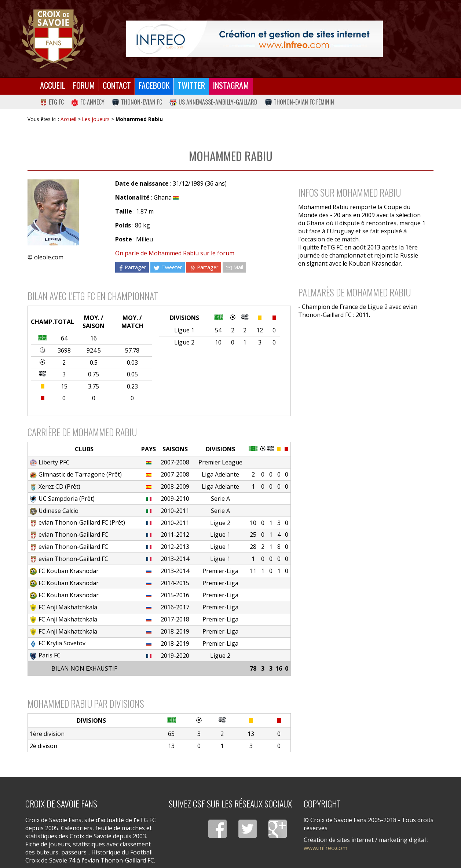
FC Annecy (88, 102)
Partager (132, 267)
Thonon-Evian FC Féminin (300, 102)
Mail (234, 267)
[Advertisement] (362, 388)
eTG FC (52, 102)
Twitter (191, 85)
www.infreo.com (325, 848)
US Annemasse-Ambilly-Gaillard (213, 102)
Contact (117, 85)
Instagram (231, 85)
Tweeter (167, 267)
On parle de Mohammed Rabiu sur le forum (175, 253)
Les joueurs (96, 119)
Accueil (53, 85)
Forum (84, 85)
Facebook (154, 85)
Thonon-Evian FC (137, 102)
